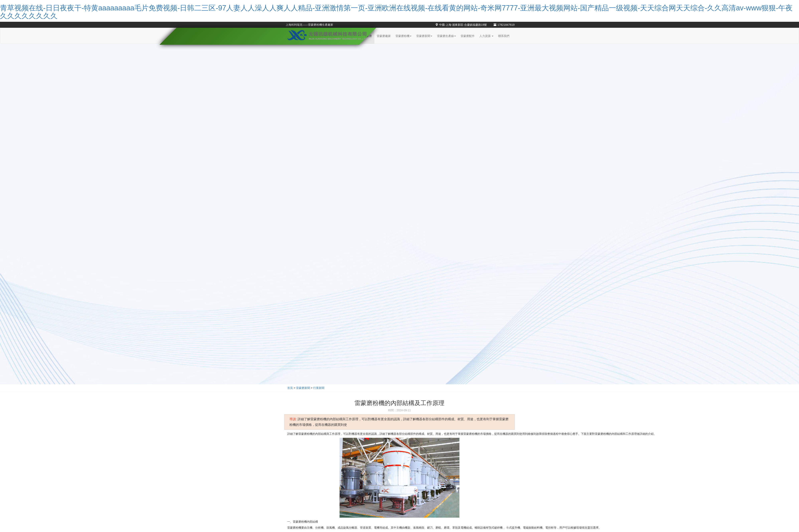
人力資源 (486, 36)
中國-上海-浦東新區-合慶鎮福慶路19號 (461, 25)
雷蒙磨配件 (468, 36)
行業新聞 (319, 388)
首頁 (290, 388)
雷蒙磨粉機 (403, 36)
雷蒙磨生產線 (446, 36)
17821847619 (504, 25)
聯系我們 (504, 36)
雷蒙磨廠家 (384, 36)
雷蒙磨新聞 (424, 36)
